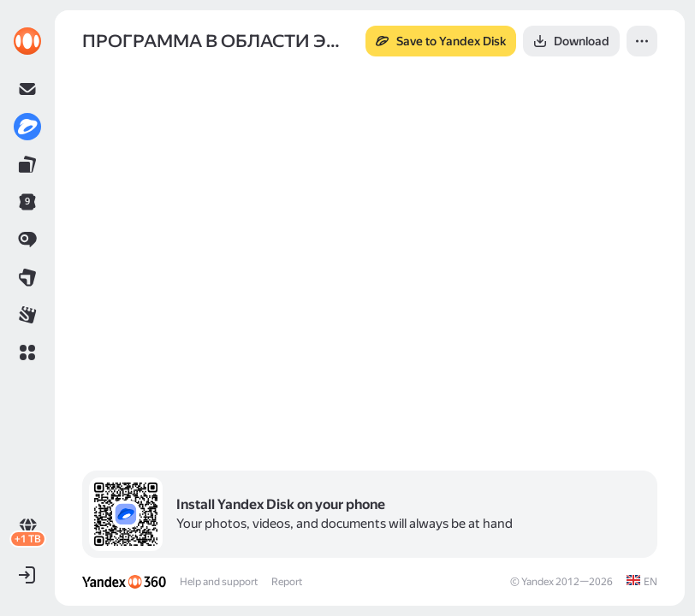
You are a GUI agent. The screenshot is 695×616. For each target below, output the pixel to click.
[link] (27, 41)
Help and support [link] (219, 582)
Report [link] (287, 582)
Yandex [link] (538, 582)
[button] (27, 352)
